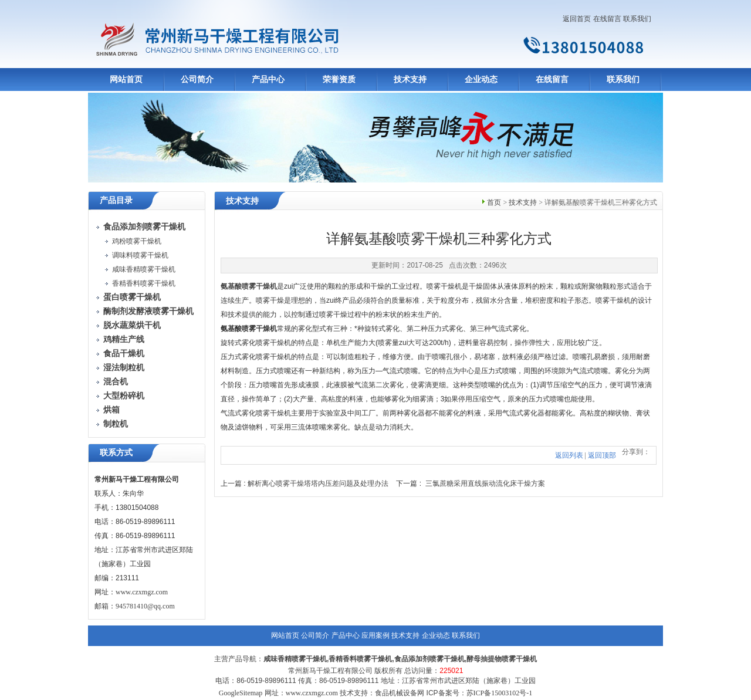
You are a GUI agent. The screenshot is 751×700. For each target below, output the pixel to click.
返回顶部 (602, 455)
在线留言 (607, 19)
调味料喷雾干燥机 (140, 255)
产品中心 (268, 80)
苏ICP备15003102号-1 (500, 693)
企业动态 (481, 80)
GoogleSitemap (241, 693)
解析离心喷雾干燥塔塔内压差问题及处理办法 (318, 483)
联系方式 (116, 453)
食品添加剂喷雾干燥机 (429, 659)
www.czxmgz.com (142, 592)
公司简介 (197, 80)
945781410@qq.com (145, 606)
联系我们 (637, 19)
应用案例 (375, 635)
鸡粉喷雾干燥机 (137, 241)
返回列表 (569, 455)
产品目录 (116, 200)
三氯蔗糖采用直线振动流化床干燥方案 (485, 483)
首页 (494, 202)
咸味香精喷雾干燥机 (144, 269)
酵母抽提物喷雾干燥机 (502, 659)
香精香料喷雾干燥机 (144, 283)
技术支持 (410, 80)
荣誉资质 (339, 80)
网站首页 (126, 80)
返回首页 (577, 19)
